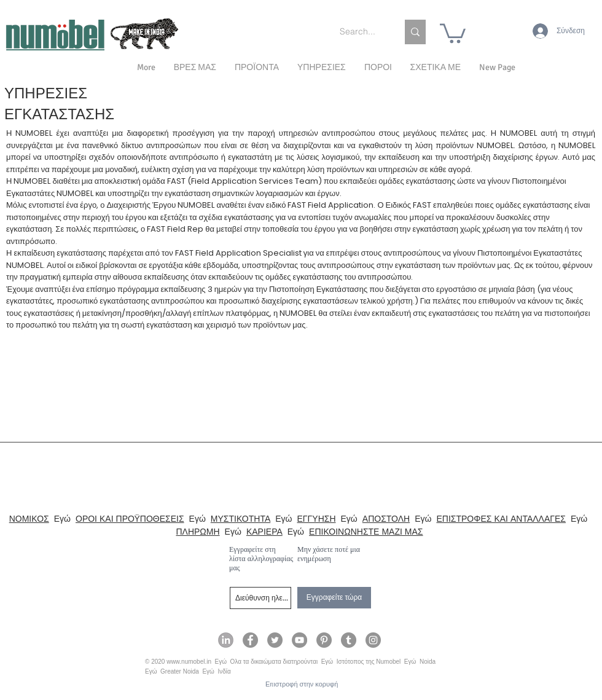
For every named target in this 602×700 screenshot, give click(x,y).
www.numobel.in (189, 662)
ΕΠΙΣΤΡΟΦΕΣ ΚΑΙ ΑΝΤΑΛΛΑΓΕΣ (501, 519)
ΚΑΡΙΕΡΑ (264, 532)
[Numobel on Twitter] (275, 640)
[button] (436, 68)
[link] (453, 32)
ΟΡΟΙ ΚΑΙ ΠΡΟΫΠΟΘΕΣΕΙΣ (130, 519)
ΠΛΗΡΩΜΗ (197, 532)
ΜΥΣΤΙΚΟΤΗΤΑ (240, 519)
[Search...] (359, 32)
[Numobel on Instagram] (373, 640)
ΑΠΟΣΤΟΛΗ (386, 519)
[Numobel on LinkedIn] (226, 640)
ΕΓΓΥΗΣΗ (317, 519)
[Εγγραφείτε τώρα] (334, 598)
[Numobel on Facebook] (250, 640)
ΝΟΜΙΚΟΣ (29, 519)
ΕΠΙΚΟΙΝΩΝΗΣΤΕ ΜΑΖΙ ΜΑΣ (366, 532)
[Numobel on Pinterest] (324, 640)
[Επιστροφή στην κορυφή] (302, 684)
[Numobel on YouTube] (299, 640)
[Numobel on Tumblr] (349, 640)
